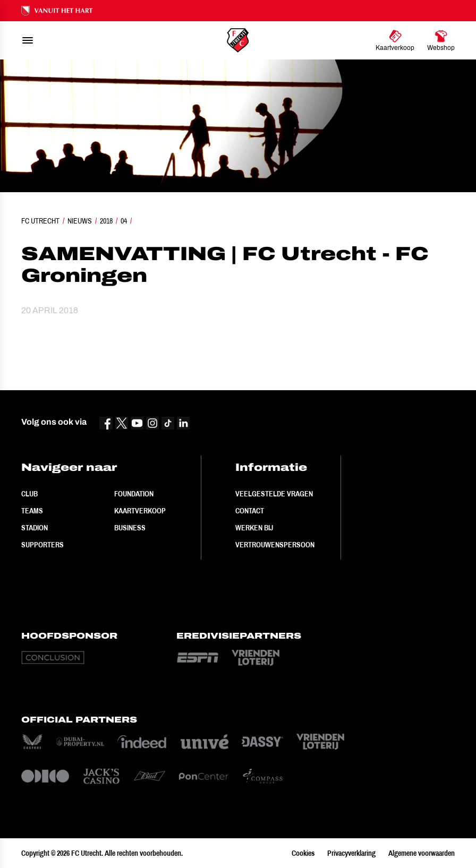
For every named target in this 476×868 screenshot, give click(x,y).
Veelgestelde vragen (274, 494)
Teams (32, 511)
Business (130, 528)
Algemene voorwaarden (422, 853)
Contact (250, 511)
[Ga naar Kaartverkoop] (395, 40)
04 (124, 221)
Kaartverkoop (140, 511)
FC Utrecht (40, 221)
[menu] (28, 40)
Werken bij (254, 528)
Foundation (134, 494)
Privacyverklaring (351, 853)
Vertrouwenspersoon (275, 545)
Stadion (35, 528)
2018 (106, 221)
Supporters (42, 545)
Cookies (303, 853)
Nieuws (80, 221)
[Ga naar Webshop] (441, 40)
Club (29, 494)
